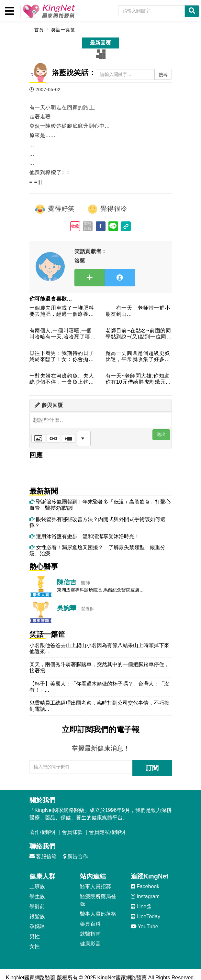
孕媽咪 (37, 927)
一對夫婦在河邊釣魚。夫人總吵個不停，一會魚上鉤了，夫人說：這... (62, 379)
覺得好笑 (55, 209)
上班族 (37, 886)
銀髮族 (37, 916)
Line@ (141, 906)
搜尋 (163, 75)
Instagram (145, 896)
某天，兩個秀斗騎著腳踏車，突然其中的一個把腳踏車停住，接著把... (99, 667)
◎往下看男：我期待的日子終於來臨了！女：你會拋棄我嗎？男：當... (62, 357)
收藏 (75, 226)
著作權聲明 (42, 832)
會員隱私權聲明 (107, 832)
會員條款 (72, 832)
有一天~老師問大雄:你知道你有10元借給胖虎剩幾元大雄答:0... (138, 379)
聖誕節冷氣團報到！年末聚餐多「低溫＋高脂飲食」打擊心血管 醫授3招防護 (100, 505)
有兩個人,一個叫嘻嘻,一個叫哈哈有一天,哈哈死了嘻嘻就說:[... (63, 334)
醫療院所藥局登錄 (98, 900)
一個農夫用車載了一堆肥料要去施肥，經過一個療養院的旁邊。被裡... (62, 311)
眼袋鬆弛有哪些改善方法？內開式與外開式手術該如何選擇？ (97, 522)
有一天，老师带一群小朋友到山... (138, 311)
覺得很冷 (107, 209)
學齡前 (37, 906)
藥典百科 (90, 924)
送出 (161, 434)
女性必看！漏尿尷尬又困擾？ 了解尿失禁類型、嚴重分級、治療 (97, 550)
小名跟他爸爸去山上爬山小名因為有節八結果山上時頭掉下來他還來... (99, 648)
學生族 (37, 896)
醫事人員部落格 (98, 914)
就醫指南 (90, 934)
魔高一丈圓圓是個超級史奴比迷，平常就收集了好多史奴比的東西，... (138, 357)
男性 (35, 937)
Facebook (145, 886)
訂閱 (152, 768)
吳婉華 (67, 608)
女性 (35, 946)
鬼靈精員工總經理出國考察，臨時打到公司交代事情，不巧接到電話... (99, 706)
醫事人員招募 (95, 886)
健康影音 (90, 944)
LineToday (145, 916)
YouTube (145, 927)
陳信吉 (67, 582)
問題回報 (88, 226)
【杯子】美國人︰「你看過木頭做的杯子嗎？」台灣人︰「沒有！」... (99, 687)
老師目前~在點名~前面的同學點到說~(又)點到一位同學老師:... (138, 334)
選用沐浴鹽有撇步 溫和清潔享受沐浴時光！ (84, 536)
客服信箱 (43, 856)
